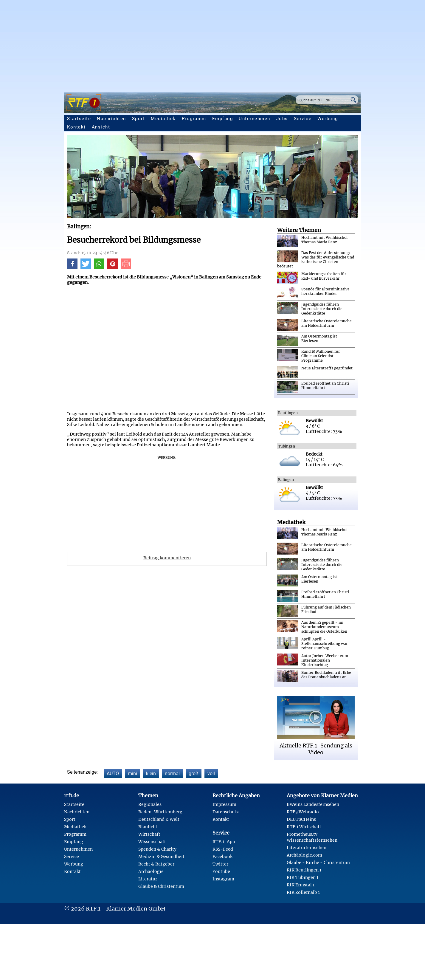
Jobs (282, 119)
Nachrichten (111, 119)
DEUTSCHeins (301, 819)
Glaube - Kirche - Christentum (318, 863)
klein (151, 774)
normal (172, 774)
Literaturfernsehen (307, 848)
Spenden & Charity (157, 849)
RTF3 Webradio (303, 812)
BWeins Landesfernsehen (313, 804)
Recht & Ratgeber (156, 864)
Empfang (223, 119)
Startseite (79, 119)
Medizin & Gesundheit (161, 857)
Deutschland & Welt (159, 819)
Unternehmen (255, 119)
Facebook (222, 857)
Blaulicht (148, 827)
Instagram (223, 879)
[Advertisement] (212, 45)
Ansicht (101, 127)
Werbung (328, 119)
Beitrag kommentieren (167, 558)
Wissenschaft (152, 842)
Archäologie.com (304, 855)
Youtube (221, 871)
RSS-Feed (223, 849)
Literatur (148, 879)
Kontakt (76, 127)
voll (211, 774)
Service (303, 119)
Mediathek (163, 119)
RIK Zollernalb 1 (303, 892)
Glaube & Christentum (161, 886)
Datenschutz (226, 812)
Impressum (224, 804)
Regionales (150, 804)
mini (132, 774)
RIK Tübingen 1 (303, 877)
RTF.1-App (224, 842)
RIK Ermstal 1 (301, 885)
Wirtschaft (149, 834)
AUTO (113, 774)
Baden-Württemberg (160, 812)
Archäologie (151, 871)
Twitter (220, 864)
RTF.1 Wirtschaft (304, 827)
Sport (139, 119)
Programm (194, 119)
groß (194, 774)
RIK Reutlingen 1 (304, 870)
